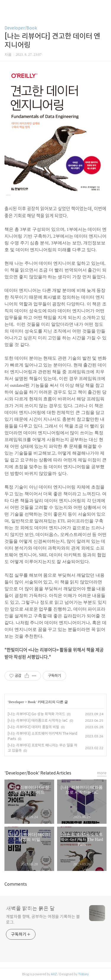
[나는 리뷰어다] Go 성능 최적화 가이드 (36, 714)
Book (32, 702)
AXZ (54, 974)
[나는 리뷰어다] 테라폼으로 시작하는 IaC (38, 720)
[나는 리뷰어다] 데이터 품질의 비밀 (33, 727)
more (102, 773)
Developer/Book (21, 28)
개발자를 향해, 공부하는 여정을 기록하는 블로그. (43, 919)
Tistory (83, 974)
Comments (16, 884)
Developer (16, 702)
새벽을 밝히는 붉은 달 (30, 909)
